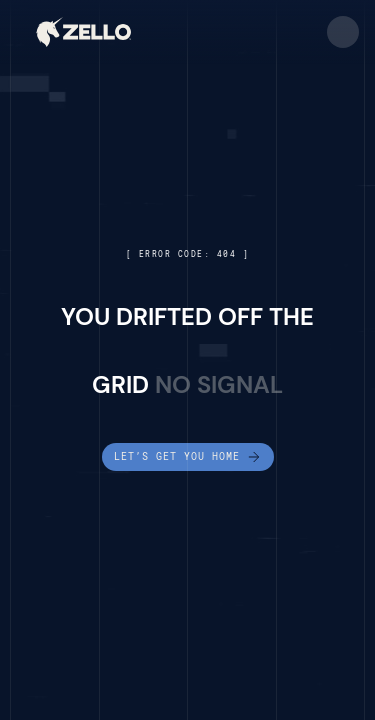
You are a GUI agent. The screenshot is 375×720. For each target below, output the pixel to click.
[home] (83, 32)
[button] (343, 32)
